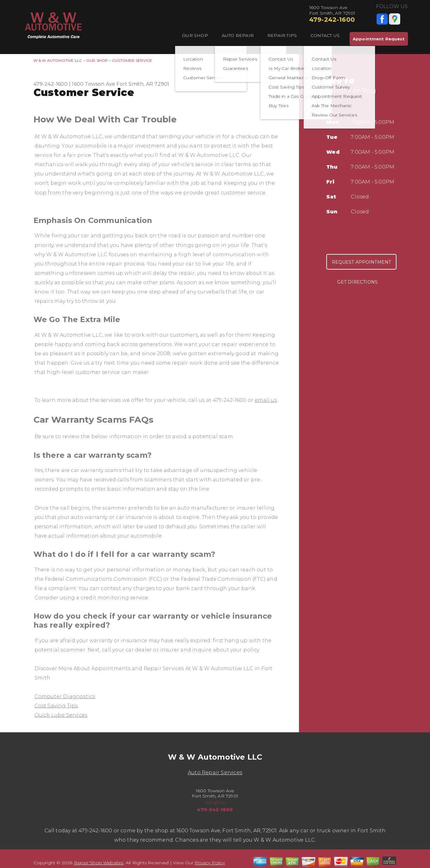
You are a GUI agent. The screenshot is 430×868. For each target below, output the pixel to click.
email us (266, 400)
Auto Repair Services (215, 773)
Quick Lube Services (61, 715)
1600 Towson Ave (93, 84)
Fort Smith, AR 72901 (143, 84)
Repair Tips (282, 35)
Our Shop (195, 35)
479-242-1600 (332, 20)
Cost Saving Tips (56, 706)
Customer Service (132, 60)
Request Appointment (362, 262)
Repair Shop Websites (99, 863)
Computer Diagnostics (65, 696)
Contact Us (325, 35)
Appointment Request (379, 39)
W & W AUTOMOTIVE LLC (58, 60)
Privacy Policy (210, 863)
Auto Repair (238, 35)
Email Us (215, 802)
